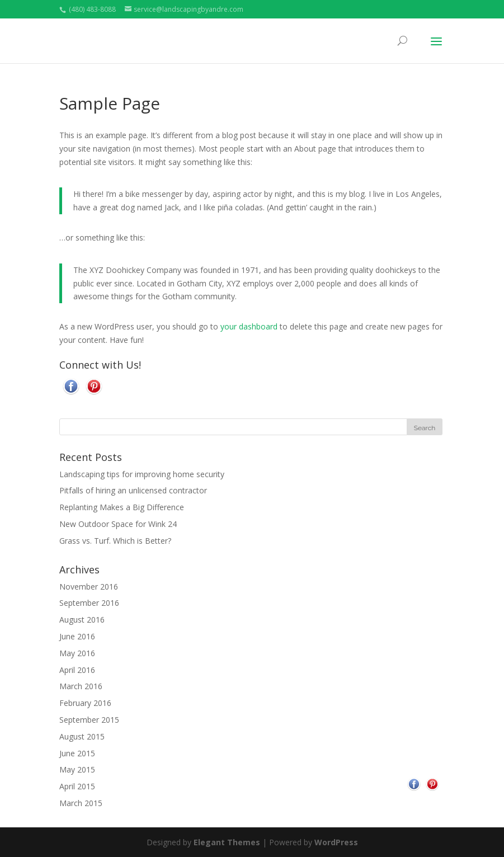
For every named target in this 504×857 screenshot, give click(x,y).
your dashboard (249, 326)
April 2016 (77, 669)
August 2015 (82, 736)
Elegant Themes (227, 842)
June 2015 (77, 753)
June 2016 (77, 636)
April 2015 (77, 786)
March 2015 (81, 802)
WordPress (336, 842)
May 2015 (77, 769)
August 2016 (82, 619)
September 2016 (89, 602)
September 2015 (89, 719)
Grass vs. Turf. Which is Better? (115, 540)
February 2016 (85, 702)
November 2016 (89, 586)
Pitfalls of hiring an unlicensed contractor (133, 490)
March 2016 (81, 686)
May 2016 (77, 653)
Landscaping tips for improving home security (142, 474)
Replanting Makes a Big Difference (122, 507)
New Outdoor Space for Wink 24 (118, 523)
